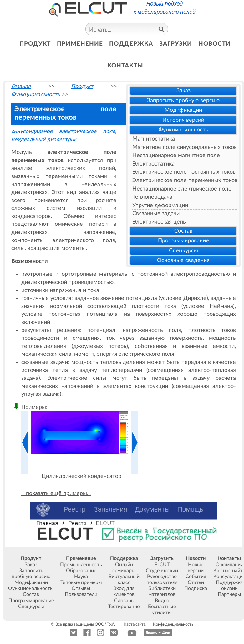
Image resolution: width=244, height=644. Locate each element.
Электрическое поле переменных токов (185, 180)
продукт (35, 44)
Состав (183, 231)
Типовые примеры (81, 582)
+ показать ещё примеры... (56, 493)
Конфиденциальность (173, 624)
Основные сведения (183, 260)
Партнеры (229, 594)
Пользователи (81, 594)
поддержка (131, 44)
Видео (162, 601)
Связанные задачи (156, 213)
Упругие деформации (160, 205)
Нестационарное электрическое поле (182, 189)
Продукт (82, 86)
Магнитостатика (154, 139)
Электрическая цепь (159, 222)
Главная (21, 86)
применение (80, 44)
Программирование (183, 241)
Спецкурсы (183, 251)
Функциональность (183, 130)
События (196, 577)
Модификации (183, 110)
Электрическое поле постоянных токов (184, 172)
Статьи (196, 582)
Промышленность (81, 565)
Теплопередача (152, 197)
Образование (81, 571)
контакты (125, 66)
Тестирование (124, 607)
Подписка (196, 588)
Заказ (183, 90)
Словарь (124, 601)
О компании (229, 565)
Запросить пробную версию (183, 100)
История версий (183, 120)
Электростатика (153, 164)
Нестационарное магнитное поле (176, 155)
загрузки (176, 44)
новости (215, 44)
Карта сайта (135, 624)
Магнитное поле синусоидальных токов (185, 147)
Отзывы (81, 588)
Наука (81, 577)
